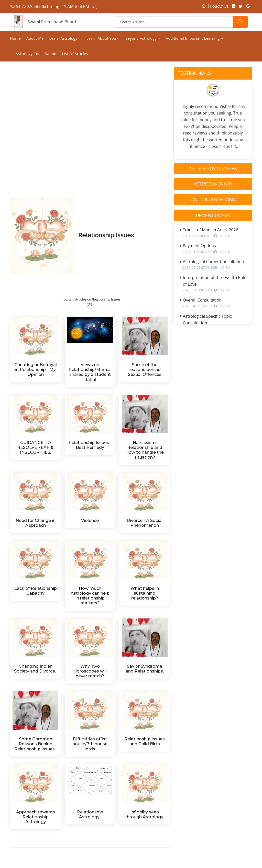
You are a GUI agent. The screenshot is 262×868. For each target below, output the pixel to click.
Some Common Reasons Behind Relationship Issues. (35, 744)
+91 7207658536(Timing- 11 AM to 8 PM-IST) (54, 6)
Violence (90, 520)
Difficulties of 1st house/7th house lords (90, 744)
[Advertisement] (90, 145)
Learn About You (103, 39)
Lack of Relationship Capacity (36, 591)
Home (16, 38)
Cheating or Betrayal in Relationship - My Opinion (36, 370)
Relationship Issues (106, 235)
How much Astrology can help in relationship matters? (91, 596)
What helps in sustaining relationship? (145, 593)
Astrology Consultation (36, 54)
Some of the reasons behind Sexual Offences (145, 370)
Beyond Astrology (143, 39)
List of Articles (75, 54)
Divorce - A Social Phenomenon (145, 523)
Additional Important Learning (195, 39)
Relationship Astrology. (91, 814)
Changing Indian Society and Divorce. (35, 669)
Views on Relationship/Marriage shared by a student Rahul (90, 372)
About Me (35, 38)
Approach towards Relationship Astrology (36, 817)
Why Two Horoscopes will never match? (91, 671)
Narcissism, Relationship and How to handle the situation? (145, 450)
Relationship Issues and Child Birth (145, 741)
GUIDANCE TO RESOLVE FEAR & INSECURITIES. (36, 447)
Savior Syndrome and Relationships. (145, 669)
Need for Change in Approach (36, 523)
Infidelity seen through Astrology (145, 814)
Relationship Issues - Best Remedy (90, 445)
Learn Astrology (65, 39)
